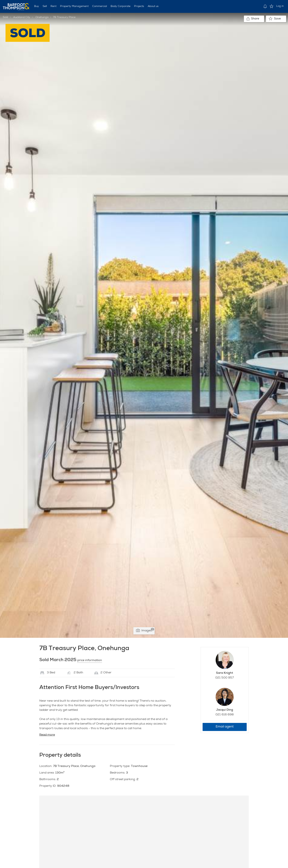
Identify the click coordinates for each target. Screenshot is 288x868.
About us (153, 6)
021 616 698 (225, 715)
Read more (47, 735)
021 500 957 (225, 678)
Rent (53, 6)
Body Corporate (120, 6)
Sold (5, 17)
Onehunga (42, 17)
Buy (37, 6)
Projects (139, 6)
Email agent (225, 727)
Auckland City (22, 17)
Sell (45, 6)
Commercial (100, 6)
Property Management (74, 6)
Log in (280, 6)
